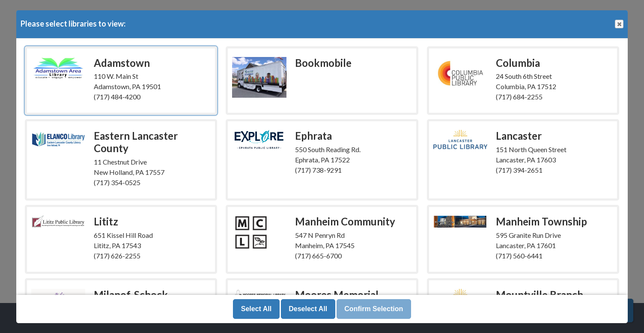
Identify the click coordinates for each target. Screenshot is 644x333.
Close (619, 24)
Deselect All (308, 309)
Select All (256, 309)
